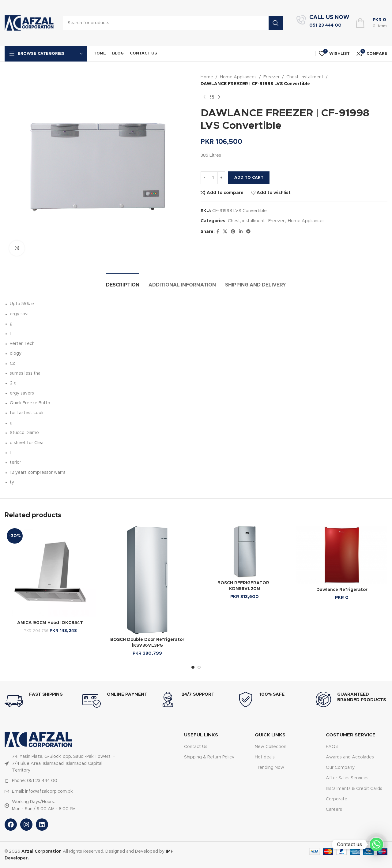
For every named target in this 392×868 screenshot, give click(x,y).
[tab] (123, 282)
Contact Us (196, 747)
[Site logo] (29, 23)
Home (207, 77)
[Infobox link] (323, 23)
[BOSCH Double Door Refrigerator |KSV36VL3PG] (148, 580)
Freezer (271, 77)
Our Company (340, 768)
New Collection (271, 747)
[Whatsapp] (376, 844)
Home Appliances (238, 77)
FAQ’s (332, 747)
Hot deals (265, 757)
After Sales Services (347, 778)
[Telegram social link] (248, 232)
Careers (334, 810)
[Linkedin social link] (241, 232)
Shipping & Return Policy (209, 757)
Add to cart (249, 178)
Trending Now (269, 768)
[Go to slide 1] (193, 667)
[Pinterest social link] (233, 232)
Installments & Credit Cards (354, 789)
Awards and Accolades (350, 757)
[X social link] (225, 232)
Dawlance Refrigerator (342, 590)
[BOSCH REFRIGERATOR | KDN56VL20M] (245, 552)
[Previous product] (204, 97)
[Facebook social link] (218, 232)
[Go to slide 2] (199, 667)
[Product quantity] (213, 178)
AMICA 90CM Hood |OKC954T (50, 623)
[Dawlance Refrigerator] (342, 555)
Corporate (337, 799)
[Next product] (219, 97)
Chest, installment (305, 77)
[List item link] (62, 781)
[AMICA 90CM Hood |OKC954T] (50, 572)
